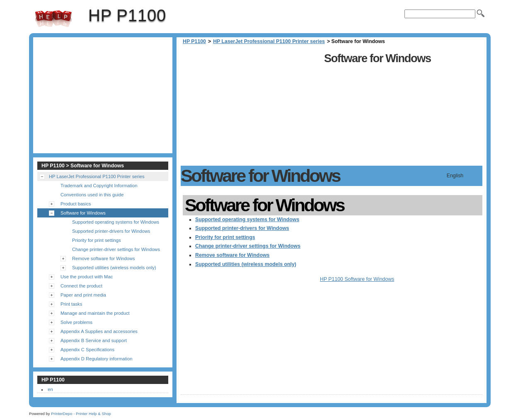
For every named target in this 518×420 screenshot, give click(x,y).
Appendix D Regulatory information (97, 359)
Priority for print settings (225, 237)
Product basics (76, 204)
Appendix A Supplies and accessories (99, 331)
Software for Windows (83, 213)
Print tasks (71, 304)
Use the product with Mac (87, 277)
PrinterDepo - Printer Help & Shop (81, 414)
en (50, 389)
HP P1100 (53, 19)
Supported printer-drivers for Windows (242, 228)
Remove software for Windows (232, 255)
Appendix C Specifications (87, 350)
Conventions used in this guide (92, 195)
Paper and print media (83, 295)
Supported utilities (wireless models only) (246, 264)
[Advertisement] (250, 108)
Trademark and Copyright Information (99, 186)
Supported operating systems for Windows (247, 220)
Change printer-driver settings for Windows (248, 246)
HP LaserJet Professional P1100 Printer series (269, 41)
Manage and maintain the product (95, 313)
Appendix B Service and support (94, 340)
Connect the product (81, 286)
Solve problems (76, 322)
